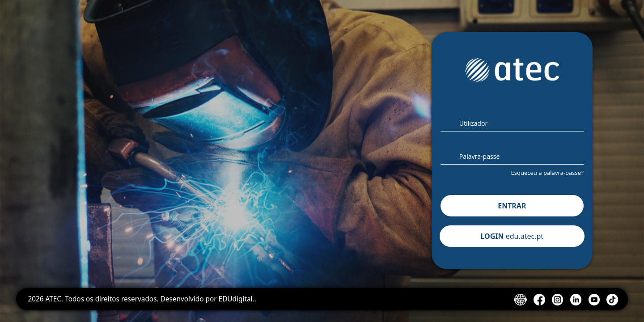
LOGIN (512, 236)
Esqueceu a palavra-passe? (547, 173)
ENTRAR (512, 206)
